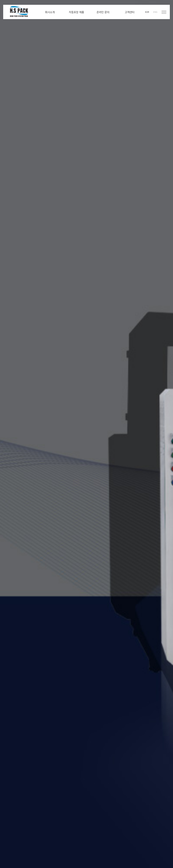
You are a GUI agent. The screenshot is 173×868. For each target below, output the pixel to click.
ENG (155, 12)
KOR (147, 12)
